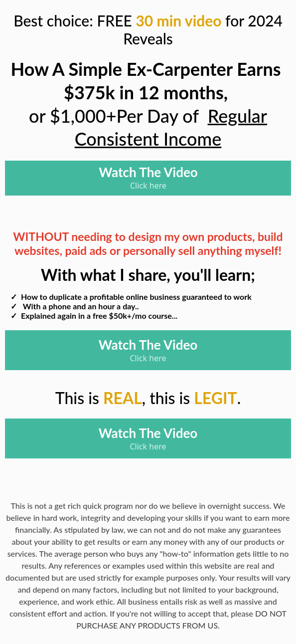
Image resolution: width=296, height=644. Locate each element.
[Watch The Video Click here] (148, 178)
